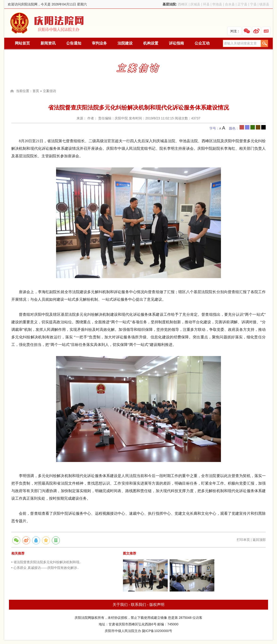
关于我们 (120, 605)
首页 (36, 91)
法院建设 (125, 43)
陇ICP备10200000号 (157, 631)
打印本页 (243, 540)
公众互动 (202, 43)
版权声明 (157, 605)
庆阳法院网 (47, 23)
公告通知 (74, 43)
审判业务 (99, 43)
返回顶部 (259, 540)
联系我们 (138, 605)
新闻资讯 (48, 43)
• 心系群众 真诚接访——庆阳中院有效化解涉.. (45, 568)
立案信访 (49, 91)
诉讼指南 (176, 43)
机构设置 (151, 43)
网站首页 (22, 43)
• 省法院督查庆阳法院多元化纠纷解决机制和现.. (46, 562)
